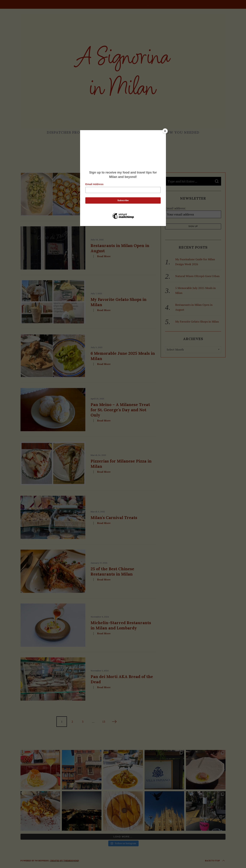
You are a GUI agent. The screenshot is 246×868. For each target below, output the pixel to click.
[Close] (165, 131)
